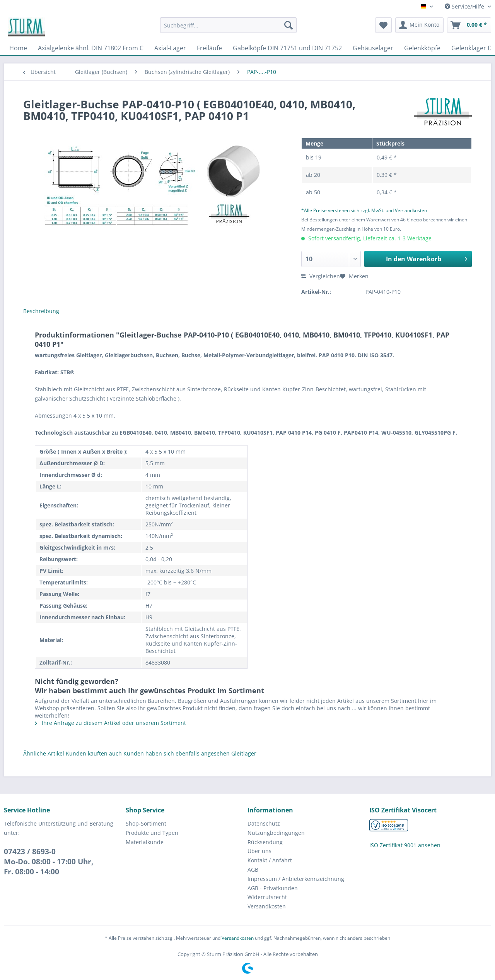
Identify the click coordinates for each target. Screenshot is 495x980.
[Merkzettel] (383, 25)
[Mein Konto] (419, 25)
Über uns (259, 851)
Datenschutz (264, 823)
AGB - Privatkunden (273, 888)
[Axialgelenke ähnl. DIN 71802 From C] (91, 48)
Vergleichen (321, 276)
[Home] (18, 48)
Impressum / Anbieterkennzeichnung (296, 879)
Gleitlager (244, 753)
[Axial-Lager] (170, 48)
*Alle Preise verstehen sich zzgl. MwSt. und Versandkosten (364, 210)
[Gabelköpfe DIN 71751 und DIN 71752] (287, 48)
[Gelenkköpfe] (422, 48)
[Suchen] (288, 25)
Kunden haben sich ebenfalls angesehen (177, 753)
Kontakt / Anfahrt (270, 860)
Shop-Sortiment (146, 823)
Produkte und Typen (152, 833)
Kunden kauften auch (94, 753)
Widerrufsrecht (267, 897)
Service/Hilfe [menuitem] (465, 6)
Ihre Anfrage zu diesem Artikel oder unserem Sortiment (110, 723)
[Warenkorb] (469, 25)
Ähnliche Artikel (44, 753)
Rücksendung (265, 842)
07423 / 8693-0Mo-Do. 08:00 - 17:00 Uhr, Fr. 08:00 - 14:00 (49, 862)
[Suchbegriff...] (228, 25)
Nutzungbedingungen (276, 833)
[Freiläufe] (209, 48)
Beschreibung (41, 311)
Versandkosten (267, 906)
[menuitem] (228, 29)
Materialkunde (145, 842)
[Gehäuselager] (373, 48)
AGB (253, 869)
